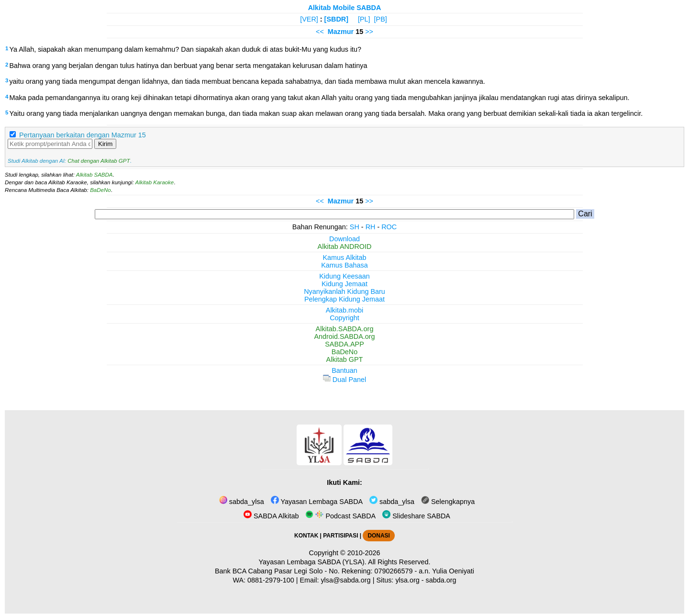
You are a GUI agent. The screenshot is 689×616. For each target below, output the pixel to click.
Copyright (344, 318)
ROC (389, 227)
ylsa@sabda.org (345, 580)
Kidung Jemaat (344, 284)
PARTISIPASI (340, 536)
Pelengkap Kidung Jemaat (344, 299)
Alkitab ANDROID (345, 246)
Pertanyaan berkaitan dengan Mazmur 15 (83, 135)
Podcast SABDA (340, 516)
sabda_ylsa (242, 502)
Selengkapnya (448, 502)
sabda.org (441, 580)
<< (320, 32)
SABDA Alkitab (271, 516)
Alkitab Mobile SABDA (345, 8)
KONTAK (306, 536)
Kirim (105, 144)
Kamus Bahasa (344, 265)
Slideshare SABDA (416, 516)
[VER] (309, 19)
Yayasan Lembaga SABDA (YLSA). (313, 562)
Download (344, 239)
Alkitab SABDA (94, 175)
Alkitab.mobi (344, 310)
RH (371, 227)
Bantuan (344, 370)
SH (355, 227)
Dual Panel (344, 380)
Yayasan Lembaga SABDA (317, 502)
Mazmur (341, 32)
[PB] (381, 19)
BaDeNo (100, 190)
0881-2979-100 (271, 580)
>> (369, 32)
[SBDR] (336, 19)
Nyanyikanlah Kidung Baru (344, 291)
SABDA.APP (344, 344)
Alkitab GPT (345, 359)
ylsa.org (407, 580)
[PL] (364, 19)
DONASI (378, 536)
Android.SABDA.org (344, 336)
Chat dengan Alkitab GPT (99, 161)
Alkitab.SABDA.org (345, 329)
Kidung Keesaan (344, 276)
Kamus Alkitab (344, 258)
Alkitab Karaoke (155, 182)
